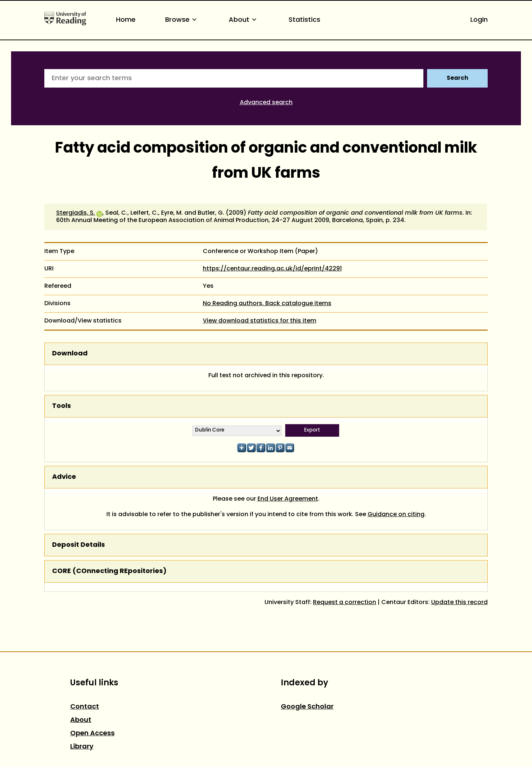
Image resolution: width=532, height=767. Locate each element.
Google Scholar (307, 707)
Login (479, 20)
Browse (182, 20)
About (244, 20)
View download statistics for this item (260, 321)
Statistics (304, 20)
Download (70, 354)
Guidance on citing (396, 515)
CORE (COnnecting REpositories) (109, 571)
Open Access (92, 734)
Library (82, 747)
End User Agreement (288, 499)
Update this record (459, 603)
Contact (85, 707)
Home (126, 20)
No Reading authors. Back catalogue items (267, 304)
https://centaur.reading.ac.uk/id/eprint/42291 (272, 269)
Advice (64, 477)
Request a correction (345, 603)
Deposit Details (79, 545)
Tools (62, 406)
